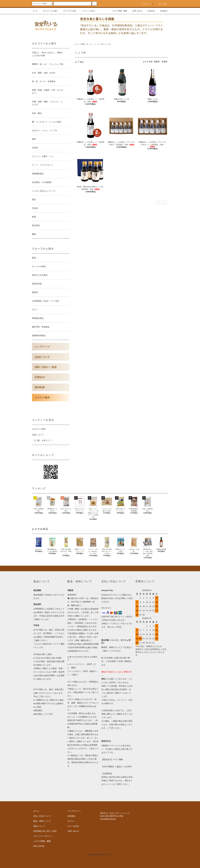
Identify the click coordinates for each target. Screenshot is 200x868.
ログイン (71, 821)
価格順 (157, 62)
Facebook (150, 11)
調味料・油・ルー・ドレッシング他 (92, 44)
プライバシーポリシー (43, 836)
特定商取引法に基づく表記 (45, 831)
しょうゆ (108, 44)
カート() (161, 4)
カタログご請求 (39, 429)
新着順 (164, 62)
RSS (35, 846)
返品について (39, 826)
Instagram (162, 11)
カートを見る (73, 826)
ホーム (35, 11)
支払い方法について (42, 816)
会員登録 (71, 816)
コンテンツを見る (87, 11)
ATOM (42, 846)
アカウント (145, 4)
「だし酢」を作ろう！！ (43, 440)
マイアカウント (74, 811)
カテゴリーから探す (49, 11)
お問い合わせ (136, 11)
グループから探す (68, 11)
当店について (38, 435)
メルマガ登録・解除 (118, 11)
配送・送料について (42, 821)
